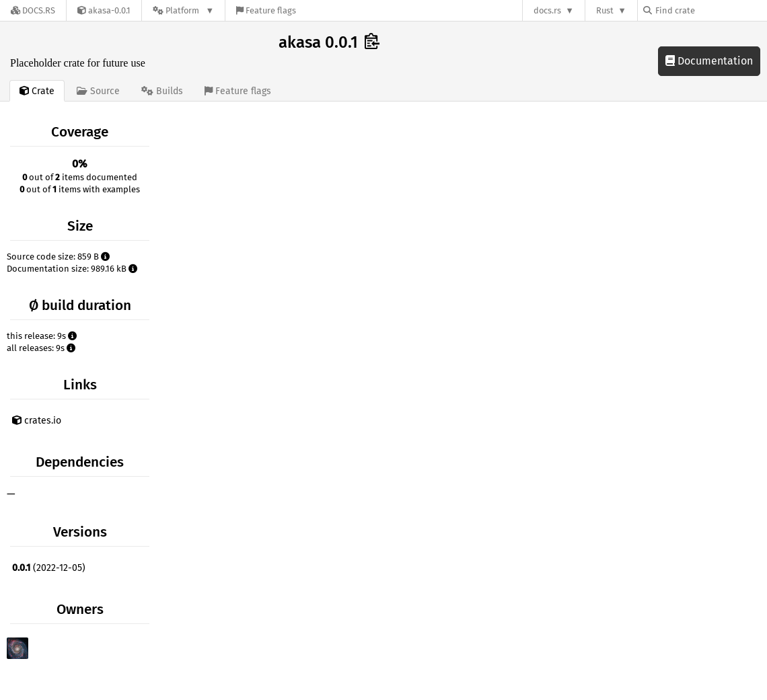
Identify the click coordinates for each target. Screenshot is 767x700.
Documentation (709, 61)
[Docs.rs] (33, 10)
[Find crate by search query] (710, 10)
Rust (605, 10)
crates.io (37, 421)
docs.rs (547, 10)
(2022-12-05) (49, 568)
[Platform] (183, 10)
